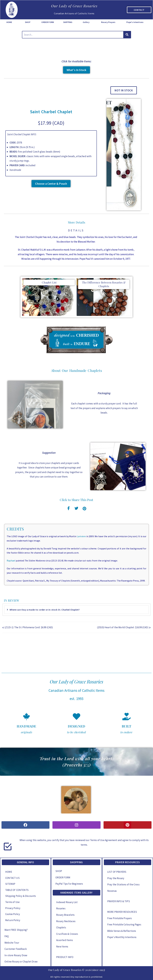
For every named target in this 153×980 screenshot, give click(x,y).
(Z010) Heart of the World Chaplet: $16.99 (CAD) (123, 627)
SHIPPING (68, 22)
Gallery (86, 22)
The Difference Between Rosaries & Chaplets (104, 284)
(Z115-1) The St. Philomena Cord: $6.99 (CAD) (29, 627)
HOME (9, 22)
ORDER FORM (48, 22)
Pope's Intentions (135, 22)
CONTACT (139, 10)
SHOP (28, 22)
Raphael (11, 561)
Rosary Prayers (108, 22)
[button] (124, 90)
